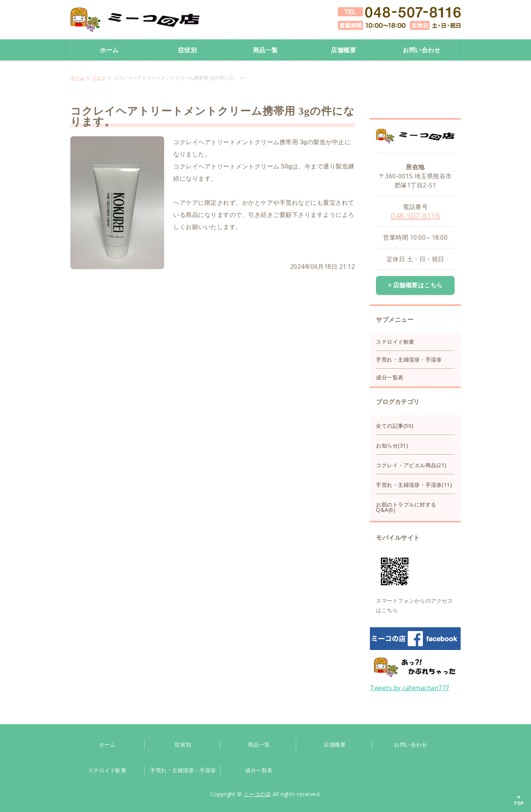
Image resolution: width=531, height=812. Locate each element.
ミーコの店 (257, 793)
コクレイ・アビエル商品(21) (411, 464)
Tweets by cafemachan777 (410, 687)
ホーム (109, 50)
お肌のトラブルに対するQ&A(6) (406, 506)
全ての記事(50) (395, 425)
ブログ (99, 78)
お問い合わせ (422, 50)
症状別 (188, 50)
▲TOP (519, 800)
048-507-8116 (415, 216)
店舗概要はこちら (418, 285)
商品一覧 (265, 50)
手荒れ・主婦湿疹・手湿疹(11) (414, 484)
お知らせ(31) (392, 445)
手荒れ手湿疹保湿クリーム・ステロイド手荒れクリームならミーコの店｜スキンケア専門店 (135, 20)
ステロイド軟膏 (395, 341)
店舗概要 (343, 50)
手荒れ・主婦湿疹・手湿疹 (409, 359)
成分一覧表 (390, 376)
